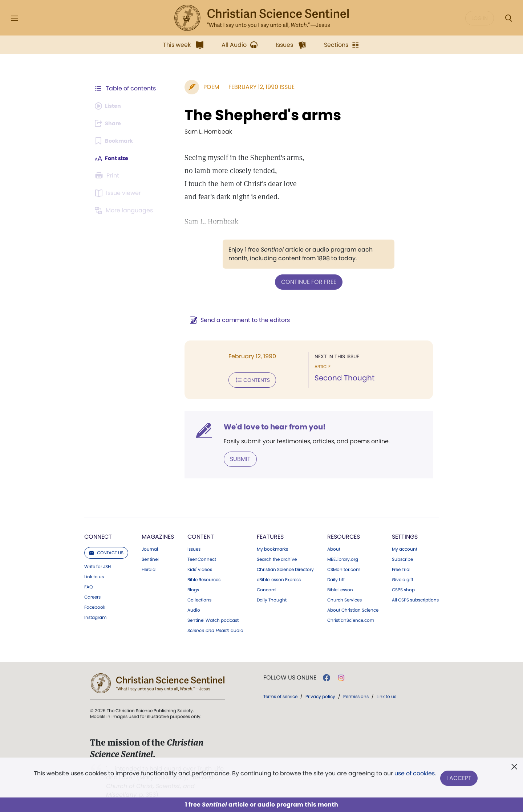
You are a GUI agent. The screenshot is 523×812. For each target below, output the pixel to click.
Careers (92, 595)
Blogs (193, 588)
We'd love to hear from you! (265, 425)
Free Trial (401, 567)
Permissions (356, 694)
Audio (194, 608)
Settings (405, 534)
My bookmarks (272, 547)
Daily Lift (336, 578)
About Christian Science (353, 608)
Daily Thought (272, 598)
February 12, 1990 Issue (252, 87)
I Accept (460, 778)
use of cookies (414, 776)
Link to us (94, 575)
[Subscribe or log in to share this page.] (110, 123)
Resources (344, 534)
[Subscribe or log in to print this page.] (108, 176)
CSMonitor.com (344, 567)
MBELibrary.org (343, 557)
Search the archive (277, 557)
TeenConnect (202, 557)
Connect (98, 534)
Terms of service (280, 694)
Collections (199, 598)
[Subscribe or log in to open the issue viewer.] (119, 193)
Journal (150, 547)
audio (215, 628)
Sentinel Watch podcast (213, 618)
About (334, 547)
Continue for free (304, 281)
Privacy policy (320, 694)
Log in (480, 18)
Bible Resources (204, 578)
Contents (243, 379)
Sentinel (150, 557)
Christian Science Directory (285, 567)
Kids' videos (200, 567)
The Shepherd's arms (253, 115)
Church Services (344, 598)
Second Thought (340, 378)
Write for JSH (98, 564)
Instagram (95, 615)
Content (201, 534)
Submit (231, 457)
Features (270, 534)
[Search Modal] (508, 18)
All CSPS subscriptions (415, 598)
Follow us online (290, 676)
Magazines (158, 534)
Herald (149, 567)
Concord (266, 588)
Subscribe (402, 557)
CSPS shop (403, 588)
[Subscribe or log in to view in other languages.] (125, 211)
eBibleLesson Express (279, 578)
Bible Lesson (340, 588)
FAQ (88, 585)
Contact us (106, 550)
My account (405, 547)
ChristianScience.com (351, 618)
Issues (194, 547)
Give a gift (403, 578)
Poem (202, 87)
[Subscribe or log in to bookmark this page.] (116, 141)
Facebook (95, 605)
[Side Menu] (15, 18)
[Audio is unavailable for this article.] (110, 106)
